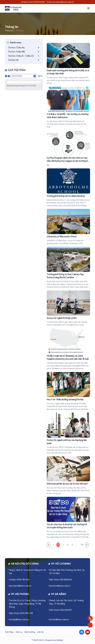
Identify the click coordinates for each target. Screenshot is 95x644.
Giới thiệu (9, 632)
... (77, 545)
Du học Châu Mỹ (24, 52)
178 (82, 545)
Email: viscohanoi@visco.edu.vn (60, 2)
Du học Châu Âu (24, 48)
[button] (88, 8)
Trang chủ (9, 31)
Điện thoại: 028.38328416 (61, 580)
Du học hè (24, 60)
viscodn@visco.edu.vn (59, 620)
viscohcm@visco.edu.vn (60, 586)
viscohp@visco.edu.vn (19, 620)
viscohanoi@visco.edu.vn (20, 586)
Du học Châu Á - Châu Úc (24, 56)
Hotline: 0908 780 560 (19, 580)
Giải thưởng (30, 632)
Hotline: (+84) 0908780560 (33, 2)
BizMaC (60, 640)
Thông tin (20, 31)
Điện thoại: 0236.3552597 (61, 610)
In (40, 76)
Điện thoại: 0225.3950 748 (21, 613)
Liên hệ (40, 632)
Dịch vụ (19, 632)
